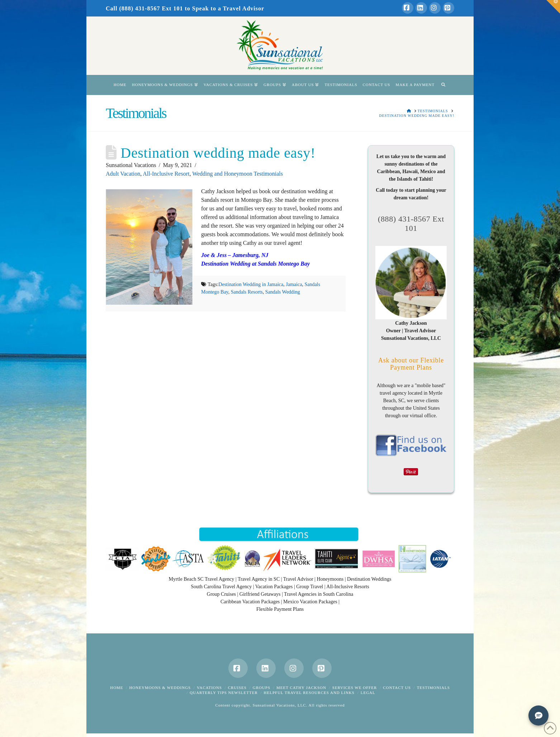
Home (117, 688)
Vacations (209, 688)
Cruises (237, 688)
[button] (553, 7)
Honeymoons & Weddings (160, 688)
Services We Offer (355, 688)
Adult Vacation (123, 174)
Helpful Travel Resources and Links (309, 693)
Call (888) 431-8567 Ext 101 (144, 8)
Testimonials (433, 688)
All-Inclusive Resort (166, 174)
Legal (368, 693)
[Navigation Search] (443, 85)
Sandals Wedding (283, 292)
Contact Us (397, 688)
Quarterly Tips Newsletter (224, 693)
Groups (262, 688)
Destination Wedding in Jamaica (251, 284)
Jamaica (294, 284)
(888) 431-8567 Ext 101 (411, 224)
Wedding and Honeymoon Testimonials (238, 174)
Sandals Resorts (247, 292)
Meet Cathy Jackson (301, 688)
